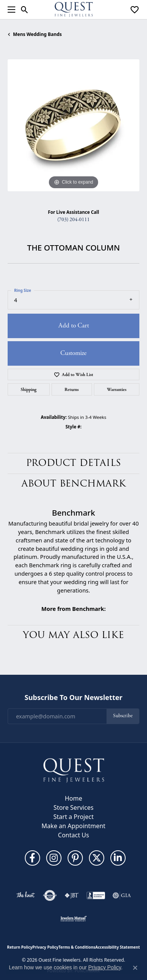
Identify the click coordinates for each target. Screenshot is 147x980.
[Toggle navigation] (10, 10)
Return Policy (20, 947)
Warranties (117, 389)
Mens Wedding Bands (37, 34)
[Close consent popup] (135, 968)
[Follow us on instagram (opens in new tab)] (54, 858)
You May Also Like (73, 635)
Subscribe (123, 716)
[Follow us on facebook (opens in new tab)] (32, 858)
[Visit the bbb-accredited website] (96, 895)
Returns (72, 389)
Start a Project (73, 817)
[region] (73, 125)
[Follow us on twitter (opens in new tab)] (97, 858)
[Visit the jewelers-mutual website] (73, 918)
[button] (25, 10)
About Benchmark (74, 484)
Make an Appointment (73, 826)
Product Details (73, 463)
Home (74, 798)
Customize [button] (73, 353)
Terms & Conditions (77, 947)
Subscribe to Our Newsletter (73, 698)
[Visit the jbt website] (72, 895)
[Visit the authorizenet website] (50, 895)
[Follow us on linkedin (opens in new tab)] (118, 858)
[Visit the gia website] (122, 895)
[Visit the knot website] (25, 895)
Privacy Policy (45, 947)
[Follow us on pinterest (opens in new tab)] (75, 858)
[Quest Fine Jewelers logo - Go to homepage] (74, 10)
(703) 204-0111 (73, 220)
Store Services (73, 807)
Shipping (29, 389)
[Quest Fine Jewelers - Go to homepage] (74, 770)
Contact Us (73, 835)
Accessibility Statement (118, 947)
